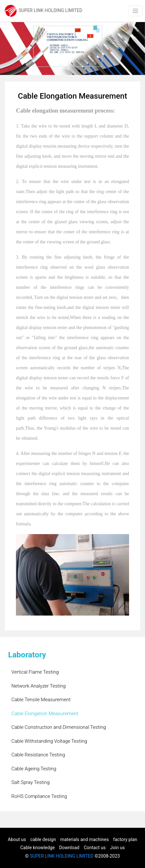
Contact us (95, 848)
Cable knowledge (37, 848)
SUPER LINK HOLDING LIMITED (62, 856)
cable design (43, 839)
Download (69, 848)
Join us (118, 848)
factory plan (125, 839)
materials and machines (84, 839)
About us (17, 839)
